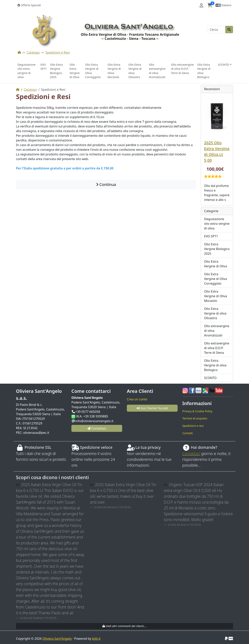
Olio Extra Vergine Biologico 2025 (56, 71)
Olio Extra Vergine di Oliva (75, 71)
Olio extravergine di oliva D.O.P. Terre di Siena (182, 69)
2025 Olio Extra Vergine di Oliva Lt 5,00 (217, 151)
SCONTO (210, 378)
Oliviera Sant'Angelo (57, 639)
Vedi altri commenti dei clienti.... (124, 626)
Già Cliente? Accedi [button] (152, 408)
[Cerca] (216, 30)
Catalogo (33, 52)
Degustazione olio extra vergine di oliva (27, 71)
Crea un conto (137, 399)
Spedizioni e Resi (57, 52)
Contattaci (191, 454)
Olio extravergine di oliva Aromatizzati (157, 71)
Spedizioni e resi (193, 426)
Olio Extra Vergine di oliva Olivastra (135, 71)
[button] (201, 5)
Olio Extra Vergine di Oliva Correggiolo (93, 71)
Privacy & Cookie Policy (197, 411)
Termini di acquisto (195, 418)
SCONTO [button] (224, 65)
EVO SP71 (44, 67)
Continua (106, 184)
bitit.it (96, 639)
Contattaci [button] (97, 428)
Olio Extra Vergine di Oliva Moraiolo (114, 71)
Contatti (188, 433)
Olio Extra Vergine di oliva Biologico (204, 71)
